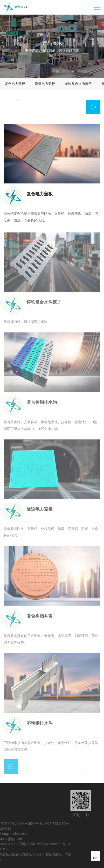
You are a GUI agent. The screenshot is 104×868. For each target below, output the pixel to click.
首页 (66, 71)
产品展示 (84, 71)
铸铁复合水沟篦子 (78, 84)
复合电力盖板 (15, 84)
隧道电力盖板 (45, 84)
